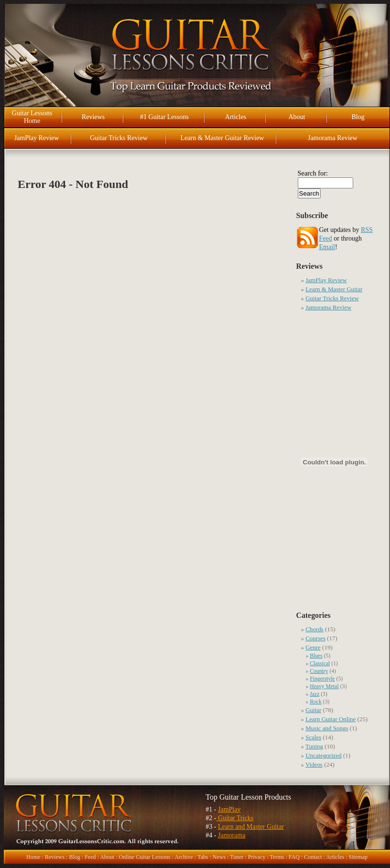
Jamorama (232, 835)
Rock (316, 702)
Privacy (257, 857)
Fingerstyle (322, 679)
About (297, 117)
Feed (90, 857)
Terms (277, 857)
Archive (184, 857)
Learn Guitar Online (330, 719)
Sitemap (358, 857)
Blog (358, 117)
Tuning (314, 746)
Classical (320, 664)
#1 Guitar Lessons (164, 117)
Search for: (313, 173)
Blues (316, 656)
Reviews (93, 117)
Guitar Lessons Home (32, 117)
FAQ (294, 857)
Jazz (314, 694)
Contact (313, 857)
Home (33, 857)
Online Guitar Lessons (144, 857)
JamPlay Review (37, 138)
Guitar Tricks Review (119, 138)
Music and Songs (327, 728)
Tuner (237, 857)
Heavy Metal (324, 687)
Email (327, 247)
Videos (314, 764)
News (219, 857)
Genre (313, 647)
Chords (314, 629)
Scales (313, 737)
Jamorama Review (333, 138)
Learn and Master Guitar (251, 827)
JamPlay (229, 809)
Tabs (203, 857)
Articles (236, 117)
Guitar (313, 710)
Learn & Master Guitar (334, 289)
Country (319, 671)
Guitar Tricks (235, 818)
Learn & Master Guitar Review (222, 138)
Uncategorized (324, 755)
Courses (315, 638)
